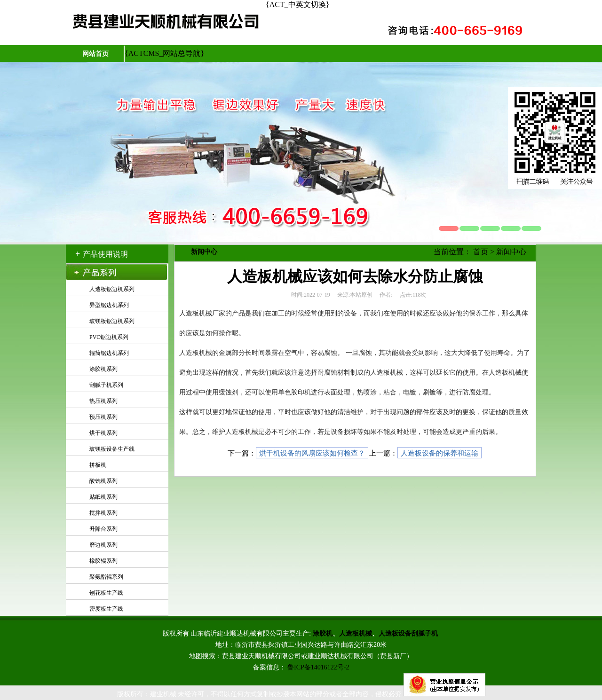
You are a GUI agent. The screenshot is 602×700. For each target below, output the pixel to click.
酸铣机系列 (103, 481)
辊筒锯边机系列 (109, 353)
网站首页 (95, 54)
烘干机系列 (103, 433)
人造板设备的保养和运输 (440, 453)
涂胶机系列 (103, 369)
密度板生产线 (106, 609)
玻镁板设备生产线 (112, 449)
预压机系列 (103, 417)
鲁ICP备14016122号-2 (318, 667)
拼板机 (98, 465)
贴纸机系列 (103, 497)
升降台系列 (103, 529)
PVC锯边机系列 (109, 337)
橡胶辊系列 (103, 561)
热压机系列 (103, 401)
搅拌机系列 (103, 513)
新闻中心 (511, 252)
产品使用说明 (105, 254)
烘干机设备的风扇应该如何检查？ (312, 453)
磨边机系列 (103, 545)
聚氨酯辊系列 (106, 577)
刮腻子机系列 (106, 385)
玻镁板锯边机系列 (112, 321)
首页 (481, 252)
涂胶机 (323, 633)
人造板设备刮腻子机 (408, 633)
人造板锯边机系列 (112, 289)
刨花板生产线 (106, 593)
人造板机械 (356, 633)
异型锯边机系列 (109, 305)
